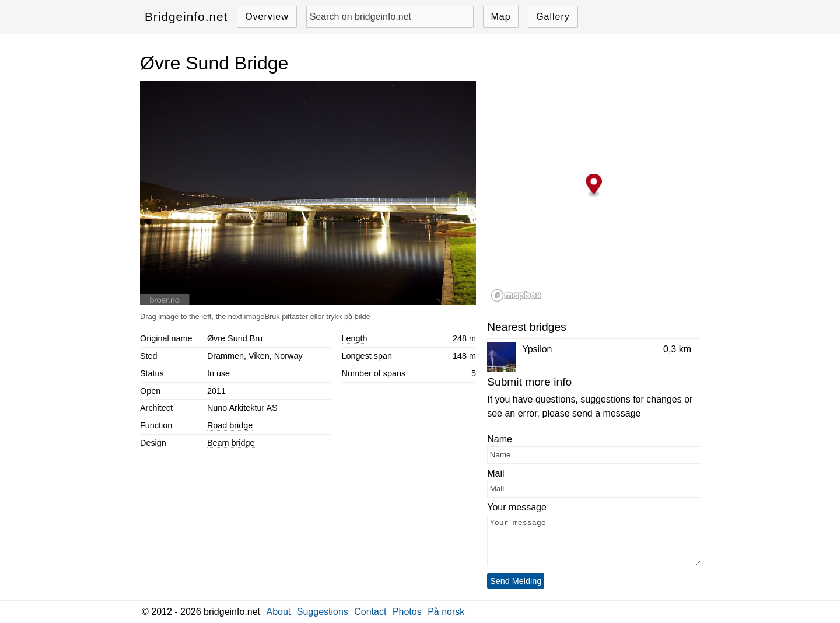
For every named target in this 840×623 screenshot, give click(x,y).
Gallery (553, 17)
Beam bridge (231, 443)
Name (500, 439)
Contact (370, 612)
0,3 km (677, 349)
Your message (517, 507)
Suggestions (323, 612)
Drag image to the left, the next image (202, 316)
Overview (267, 17)
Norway (288, 356)
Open (150, 391)
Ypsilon (537, 349)
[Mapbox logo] (516, 295)
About (279, 612)
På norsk (446, 612)
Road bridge (230, 425)
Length (355, 338)
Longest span (367, 356)
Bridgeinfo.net (186, 17)
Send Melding (516, 581)
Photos (407, 612)
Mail (496, 473)
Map (501, 17)
